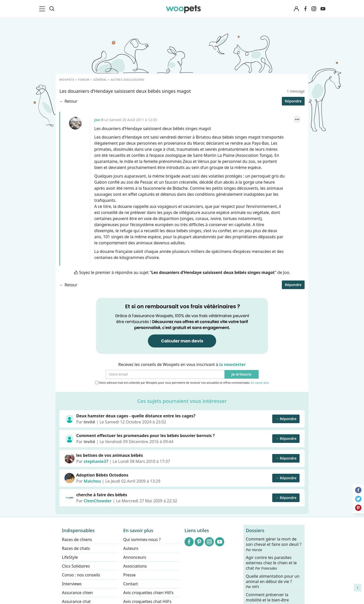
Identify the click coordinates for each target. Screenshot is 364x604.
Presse (130, 575)
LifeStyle (70, 557)
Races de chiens (77, 540)
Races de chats (76, 548)
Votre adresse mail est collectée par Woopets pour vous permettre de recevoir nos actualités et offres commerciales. (182, 383)
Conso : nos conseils (81, 575)
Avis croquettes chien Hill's (149, 593)
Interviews (72, 584)
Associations (135, 566)
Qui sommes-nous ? (142, 540)
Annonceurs (135, 557)
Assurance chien (77, 593)
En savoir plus (260, 383)
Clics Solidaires (76, 566)
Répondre (293, 101)
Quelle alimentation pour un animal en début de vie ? (273, 581)
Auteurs (131, 548)
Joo (75, 123)
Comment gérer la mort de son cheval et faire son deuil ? (274, 544)
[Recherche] (52, 9)
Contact (131, 584)
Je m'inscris (242, 374)
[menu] (43, 9)
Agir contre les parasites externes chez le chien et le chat (271, 563)
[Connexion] (296, 9)
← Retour (68, 101)
